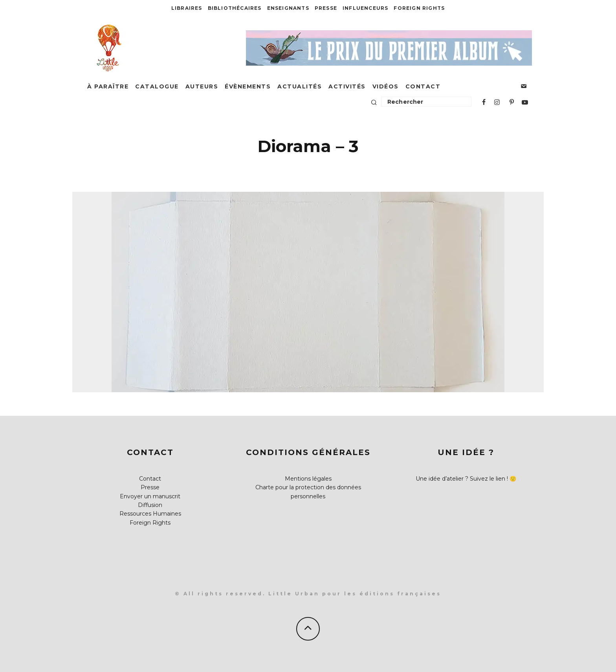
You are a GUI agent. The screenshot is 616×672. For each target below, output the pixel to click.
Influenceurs (365, 8)
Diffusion (150, 505)
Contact (423, 86)
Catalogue (157, 86)
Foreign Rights (419, 8)
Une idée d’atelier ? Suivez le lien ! (462, 479)
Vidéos (386, 86)
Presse (326, 8)
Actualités (300, 86)
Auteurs (202, 86)
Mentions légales (308, 479)
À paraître (108, 86)
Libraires (187, 8)
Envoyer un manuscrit (150, 496)
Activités (347, 86)
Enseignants (288, 8)
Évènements (248, 86)
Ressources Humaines (150, 514)
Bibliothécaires (235, 8)
